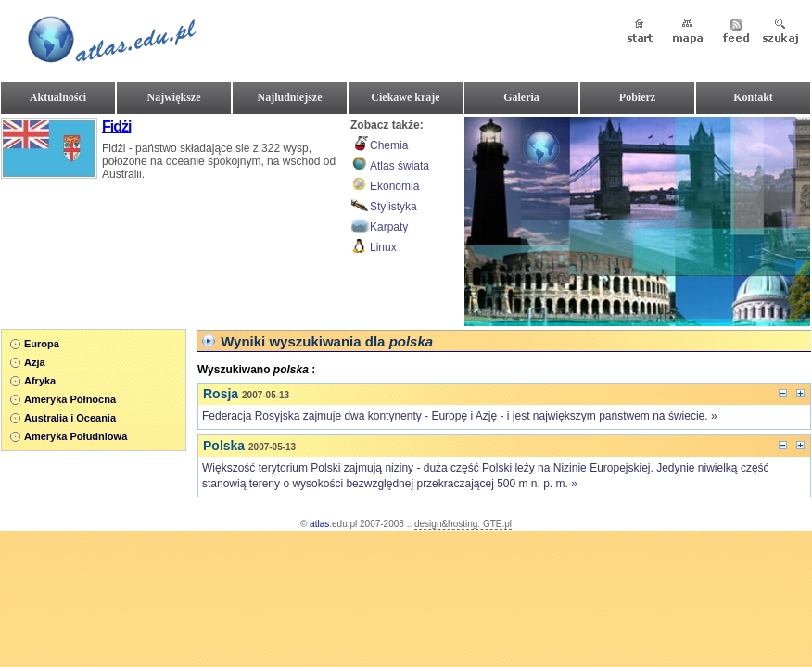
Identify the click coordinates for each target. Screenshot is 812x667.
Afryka (40, 381)
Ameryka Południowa (76, 436)
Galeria (521, 97)
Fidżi (116, 126)
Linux (383, 247)
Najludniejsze (290, 97)
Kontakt (753, 97)
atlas (319, 524)
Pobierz (637, 97)
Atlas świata (400, 166)
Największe (174, 97)
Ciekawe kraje (405, 97)
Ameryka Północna (70, 399)
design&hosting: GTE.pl (463, 524)
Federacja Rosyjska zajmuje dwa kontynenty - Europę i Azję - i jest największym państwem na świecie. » (460, 416)
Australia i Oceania (70, 418)
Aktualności (58, 97)
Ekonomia (394, 186)
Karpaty (389, 227)
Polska (224, 446)
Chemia (389, 145)
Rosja (221, 394)
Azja (35, 362)
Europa (42, 344)
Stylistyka (393, 207)
